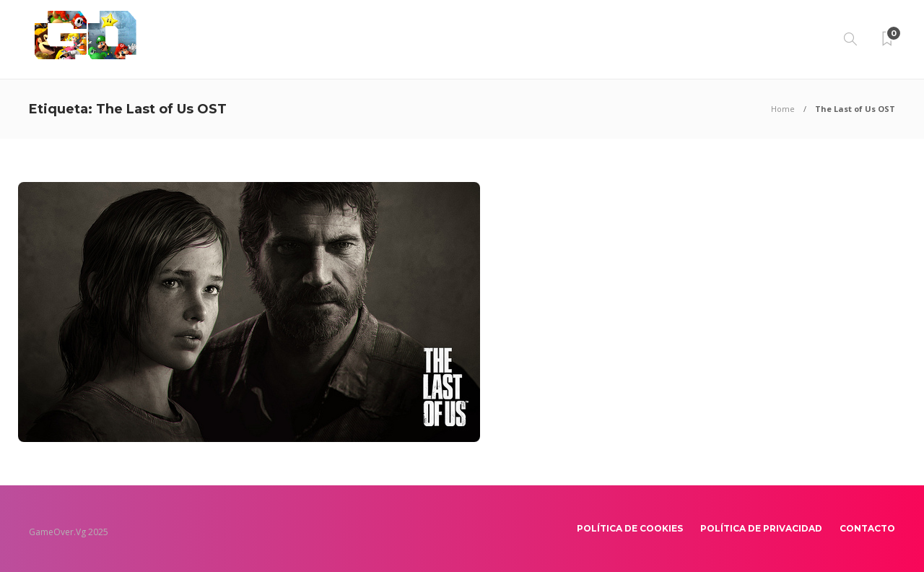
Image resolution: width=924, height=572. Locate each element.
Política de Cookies (630, 528)
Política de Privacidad (761, 528)
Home (783, 109)
